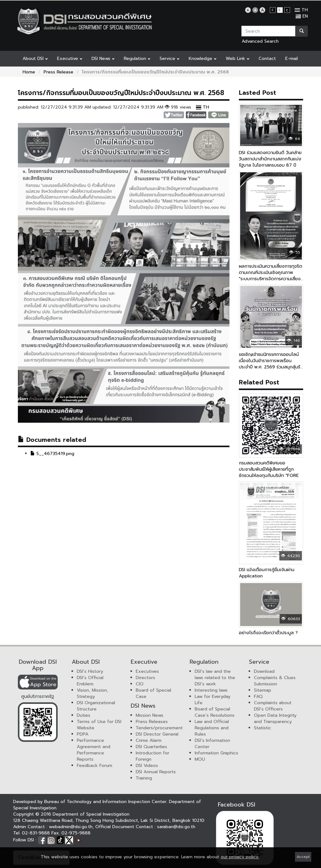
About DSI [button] (35, 59)
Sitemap (263, 690)
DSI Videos (147, 766)
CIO (140, 684)
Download (264, 671)
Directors (145, 678)
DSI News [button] (103, 59)
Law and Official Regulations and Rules (212, 728)
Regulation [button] (137, 59)
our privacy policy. (240, 857)
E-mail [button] (292, 59)
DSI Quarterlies (151, 747)
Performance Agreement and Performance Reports (94, 750)
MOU (200, 759)
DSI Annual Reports (156, 772)
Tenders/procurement (159, 728)
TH (301, 10)
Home (29, 72)
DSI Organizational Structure (96, 706)
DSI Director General (157, 734)
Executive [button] (70, 59)
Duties (84, 715)
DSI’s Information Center (212, 744)
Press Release (58, 72)
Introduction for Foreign (153, 756)
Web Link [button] (237, 59)
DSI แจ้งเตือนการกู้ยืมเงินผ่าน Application (267, 573)
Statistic (263, 728)
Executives (147, 671)
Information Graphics (216, 753)
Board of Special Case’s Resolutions (215, 712)
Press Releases (152, 722)
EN (302, 16)
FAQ (258, 697)
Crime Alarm (149, 740)
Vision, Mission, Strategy (92, 693)
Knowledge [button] (203, 59)
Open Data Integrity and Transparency (275, 718)
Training (144, 778)
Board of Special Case (153, 693)
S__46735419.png (52, 454)
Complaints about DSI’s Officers (273, 706)
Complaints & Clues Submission (275, 681)
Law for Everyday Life (213, 700)
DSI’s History (90, 671)
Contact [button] (267, 59)
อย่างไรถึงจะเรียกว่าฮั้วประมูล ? (268, 633)
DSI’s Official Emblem (90, 681)
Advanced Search (260, 41)
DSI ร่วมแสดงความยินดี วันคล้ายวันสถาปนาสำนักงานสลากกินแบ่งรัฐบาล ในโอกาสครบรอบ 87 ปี (270, 159)
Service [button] (169, 59)
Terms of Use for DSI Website (99, 725)
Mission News (150, 715)
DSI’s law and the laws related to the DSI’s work (215, 678)
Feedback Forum (95, 766)
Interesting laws (211, 690)
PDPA (83, 734)
